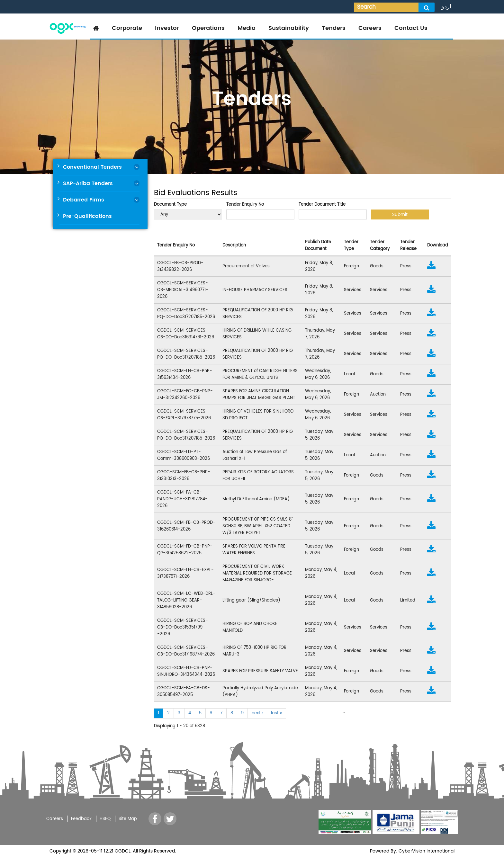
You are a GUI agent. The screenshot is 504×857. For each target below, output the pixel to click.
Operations (208, 28)
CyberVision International (426, 851)
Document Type (170, 205)
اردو (446, 7)
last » (276, 713)
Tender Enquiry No (245, 205)
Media (247, 28)
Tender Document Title (322, 205)
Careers (370, 28)
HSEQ (105, 819)
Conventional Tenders (92, 167)
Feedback (81, 819)
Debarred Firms (84, 200)
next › (257, 713)
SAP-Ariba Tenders (88, 183)
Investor (167, 28)
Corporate (127, 28)
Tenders (334, 28)
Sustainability (289, 28)
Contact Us (411, 28)
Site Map (128, 819)
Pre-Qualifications (87, 216)
